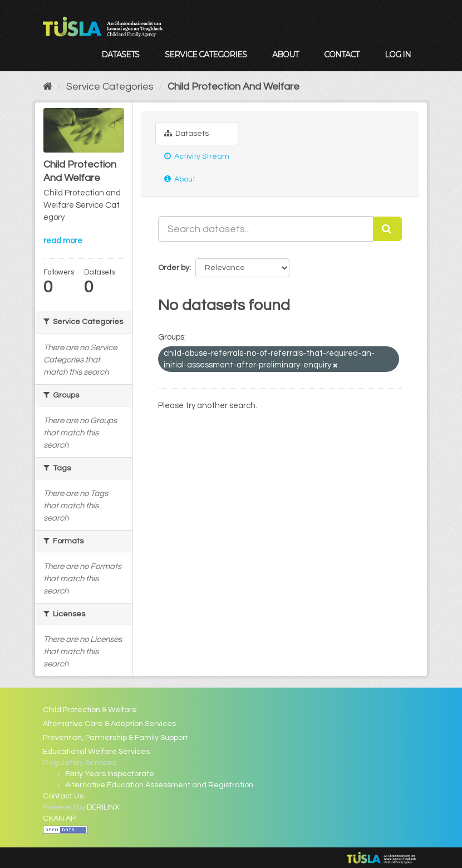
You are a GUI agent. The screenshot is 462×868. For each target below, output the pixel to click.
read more (63, 241)
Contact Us (63, 796)
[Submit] (387, 229)
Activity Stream (197, 156)
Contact (341, 55)
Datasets (120, 55)
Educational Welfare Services (96, 752)
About (285, 55)
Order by (174, 268)
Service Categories (206, 55)
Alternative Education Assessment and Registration (159, 785)
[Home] (48, 87)
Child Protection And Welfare (234, 87)
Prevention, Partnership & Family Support (115, 738)
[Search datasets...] (266, 229)
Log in (398, 55)
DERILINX (103, 807)
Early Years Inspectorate (110, 774)
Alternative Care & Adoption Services (109, 724)
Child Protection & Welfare (90, 710)
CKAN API (60, 818)
